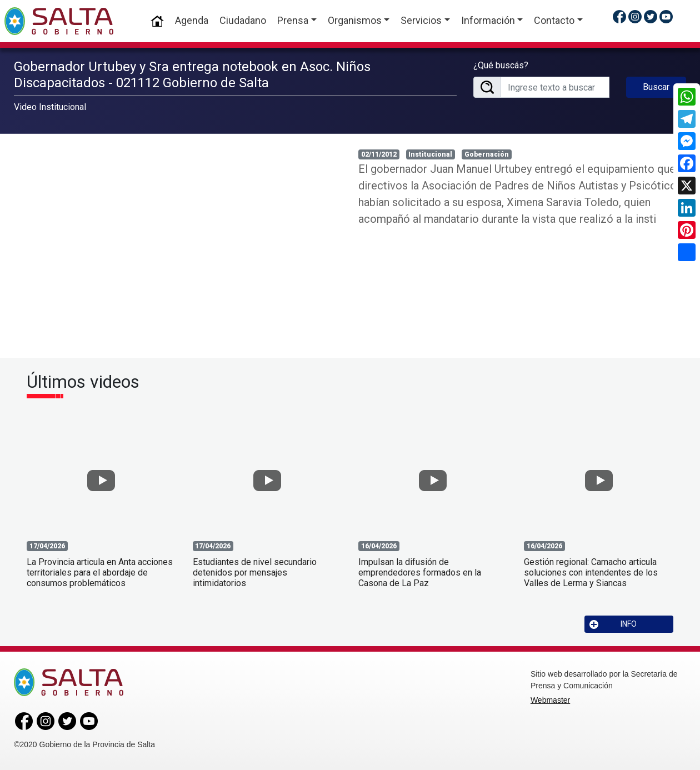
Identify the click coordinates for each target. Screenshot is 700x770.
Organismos (355, 20)
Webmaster (550, 700)
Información (488, 20)
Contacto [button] (554, 20)
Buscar (656, 87)
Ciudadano (243, 20)
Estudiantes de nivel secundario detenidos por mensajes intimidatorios (255, 572)
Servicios (421, 20)
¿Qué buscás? (501, 65)
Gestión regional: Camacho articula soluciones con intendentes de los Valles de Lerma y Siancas (591, 572)
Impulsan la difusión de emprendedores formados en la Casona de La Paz (420, 572)
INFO (613, 624)
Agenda (192, 20)
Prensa (293, 20)
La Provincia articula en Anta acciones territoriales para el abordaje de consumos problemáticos (100, 572)
